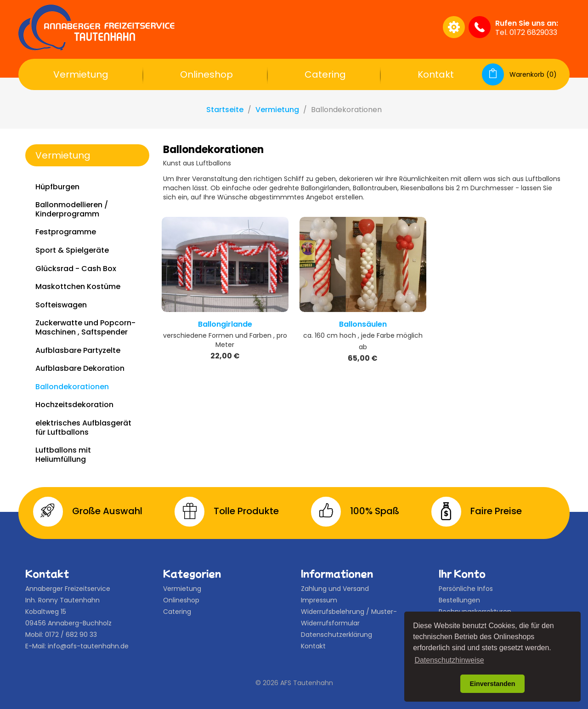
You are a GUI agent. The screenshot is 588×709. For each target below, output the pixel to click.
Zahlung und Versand (335, 589)
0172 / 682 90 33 (71, 635)
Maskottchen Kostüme (78, 286)
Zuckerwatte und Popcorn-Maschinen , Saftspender (85, 327)
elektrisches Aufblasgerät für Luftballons (83, 428)
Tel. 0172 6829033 (526, 32)
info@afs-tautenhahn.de (88, 646)
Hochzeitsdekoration (74, 405)
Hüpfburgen (57, 187)
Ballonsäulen (363, 324)
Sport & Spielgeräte (72, 250)
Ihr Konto (462, 573)
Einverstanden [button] (492, 684)
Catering (325, 74)
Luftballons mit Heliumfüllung (63, 455)
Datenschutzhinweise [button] (449, 660)
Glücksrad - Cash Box (76, 269)
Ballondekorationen (72, 387)
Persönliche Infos (466, 589)
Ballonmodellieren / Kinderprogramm (72, 209)
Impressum (319, 600)
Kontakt (436, 74)
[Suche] (346, 27)
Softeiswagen (61, 305)
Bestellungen (459, 600)
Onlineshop (206, 74)
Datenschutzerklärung (336, 635)
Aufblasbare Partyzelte (78, 350)
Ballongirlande (225, 324)
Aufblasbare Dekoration (80, 368)
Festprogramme (66, 232)
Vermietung (81, 74)
